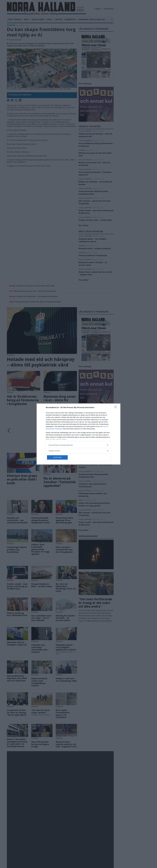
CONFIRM (57, 457)
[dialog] (78, 434)
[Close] (116, 408)
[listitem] (78, 445)
